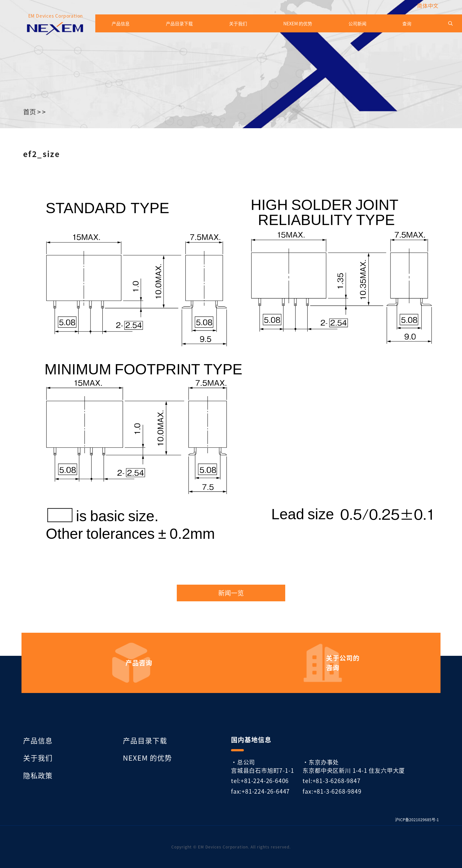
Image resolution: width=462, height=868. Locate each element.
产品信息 (121, 23)
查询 (407, 23)
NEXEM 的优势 (298, 23)
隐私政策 (38, 775)
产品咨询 (139, 663)
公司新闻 (357, 23)
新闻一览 (231, 593)
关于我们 (238, 23)
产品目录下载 (179, 23)
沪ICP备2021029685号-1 (417, 819)
